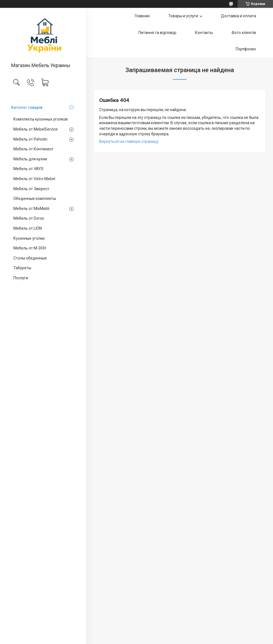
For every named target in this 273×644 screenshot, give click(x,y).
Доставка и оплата (238, 16)
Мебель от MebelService (36, 129)
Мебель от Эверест (31, 189)
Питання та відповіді (157, 33)
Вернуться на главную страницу (129, 141)
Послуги (21, 278)
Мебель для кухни (30, 159)
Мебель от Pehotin (30, 139)
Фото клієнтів (244, 33)
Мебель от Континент (33, 149)
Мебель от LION (28, 228)
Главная (142, 16)
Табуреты (22, 268)
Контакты (204, 33)
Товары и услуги (183, 16)
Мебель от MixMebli (31, 209)
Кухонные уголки (29, 238)
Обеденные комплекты (35, 199)
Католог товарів (27, 107)
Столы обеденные (30, 258)
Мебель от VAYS (28, 169)
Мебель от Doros (29, 218)
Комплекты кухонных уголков (41, 119)
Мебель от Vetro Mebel (34, 179)
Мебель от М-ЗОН (30, 248)
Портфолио (246, 49)
